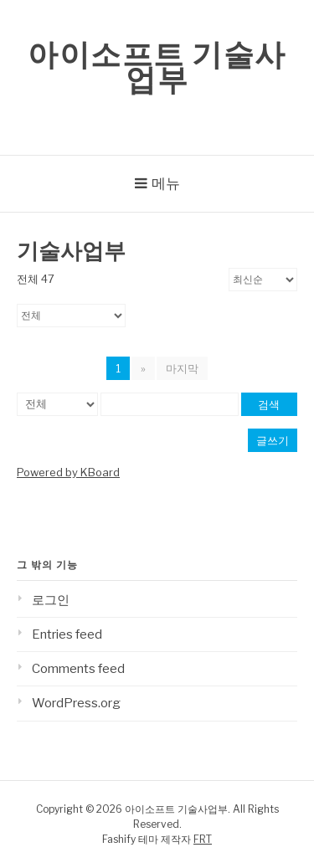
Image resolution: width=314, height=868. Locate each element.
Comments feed (78, 669)
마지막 (182, 368)
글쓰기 (273, 440)
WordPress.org (76, 703)
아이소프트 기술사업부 (157, 67)
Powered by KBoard (68, 472)
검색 (269, 404)
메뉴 (166, 183)
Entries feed (67, 634)
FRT (203, 839)
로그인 (51, 600)
